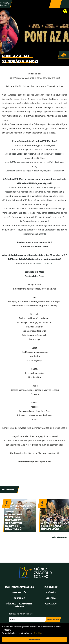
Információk (19, 593)
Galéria (51, 598)
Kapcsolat (51, 604)
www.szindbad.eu (44, 264)
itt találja (37, 633)
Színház (51, 593)
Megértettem (34, 639)
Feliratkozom (53, 619)
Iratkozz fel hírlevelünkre (21, 614)
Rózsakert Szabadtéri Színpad (19, 605)
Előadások (51, 587)
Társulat (19, 598)
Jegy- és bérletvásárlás (56, 4)
